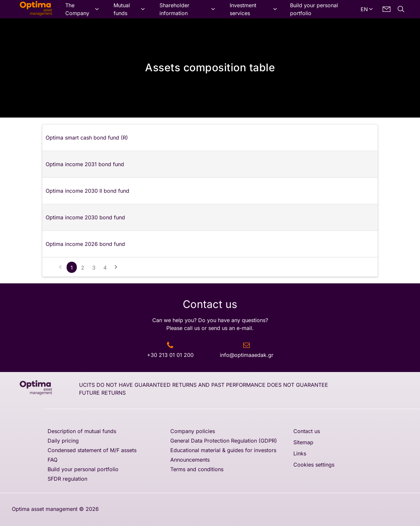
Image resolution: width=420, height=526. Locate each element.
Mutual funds (122, 9)
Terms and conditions (197, 469)
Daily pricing (63, 441)
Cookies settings (314, 465)
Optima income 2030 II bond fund (87, 191)
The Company (77, 9)
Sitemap (303, 442)
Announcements (190, 460)
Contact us (307, 431)
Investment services (243, 9)
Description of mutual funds (82, 431)
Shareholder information (174, 9)
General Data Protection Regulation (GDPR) (224, 441)
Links (300, 453)
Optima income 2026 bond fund (85, 244)
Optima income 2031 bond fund (85, 164)
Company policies (193, 431)
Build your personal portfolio (314, 9)
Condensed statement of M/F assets (92, 450)
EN (364, 9)
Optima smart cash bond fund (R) (87, 138)
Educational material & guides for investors (223, 450)
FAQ (52, 460)
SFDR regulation (67, 479)
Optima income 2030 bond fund (85, 217)
